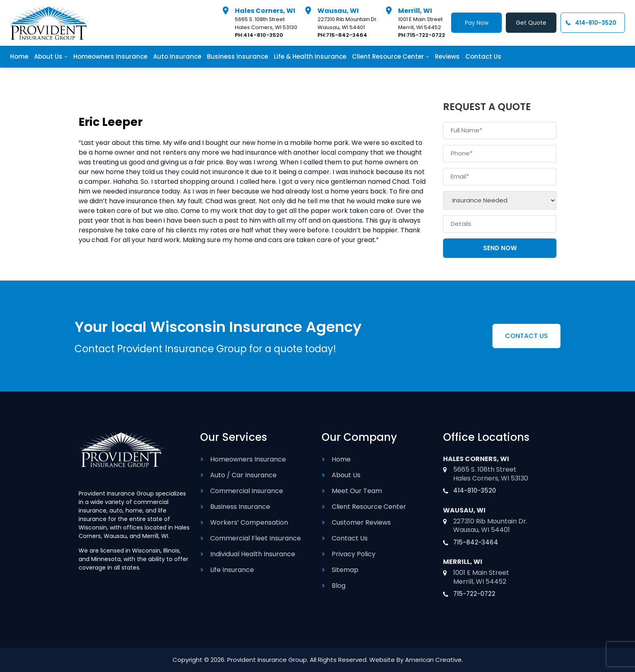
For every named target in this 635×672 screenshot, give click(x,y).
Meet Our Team (357, 491)
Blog (339, 586)
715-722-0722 (426, 35)
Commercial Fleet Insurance (256, 538)
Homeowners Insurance (248, 459)
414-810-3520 (263, 35)
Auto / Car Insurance (243, 475)
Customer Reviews (361, 522)
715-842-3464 (347, 35)
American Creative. (434, 660)
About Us (346, 475)
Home (341, 459)
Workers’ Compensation (249, 522)
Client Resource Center (369, 507)
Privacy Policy (354, 554)
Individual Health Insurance (253, 554)
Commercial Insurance (247, 491)
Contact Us (350, 538)
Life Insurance (232, 570)
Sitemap (345, 570)
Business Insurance (240, 507)
